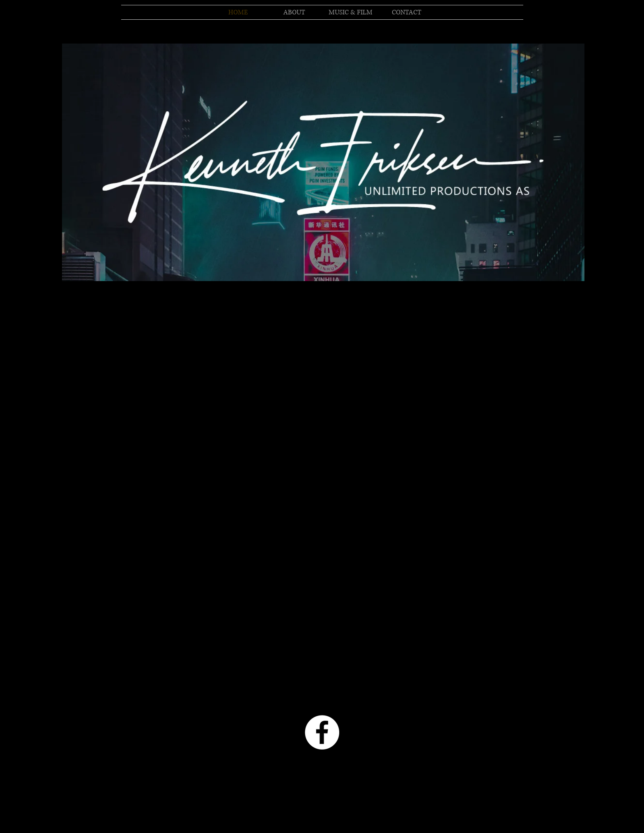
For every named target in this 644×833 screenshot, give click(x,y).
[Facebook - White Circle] (322, 732)
